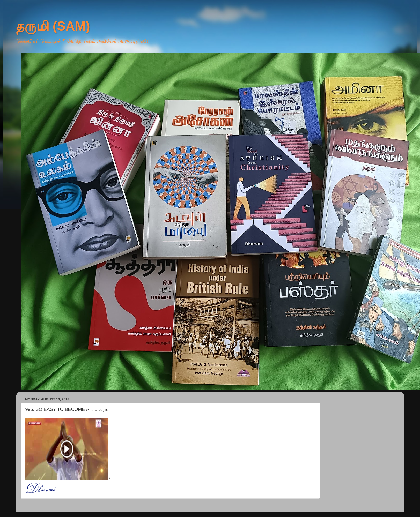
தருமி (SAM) (53, 26)
